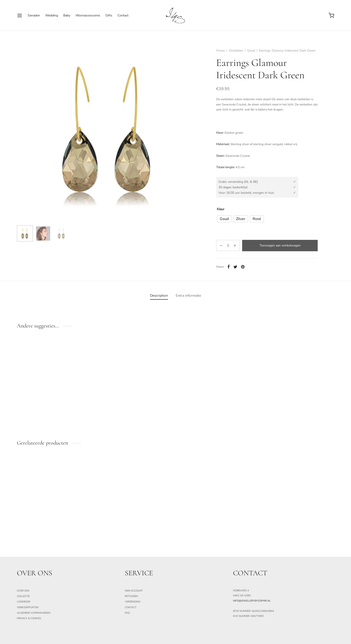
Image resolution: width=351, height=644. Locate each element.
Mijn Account (134, 591)
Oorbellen (236, 51)
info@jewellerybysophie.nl (252, 601)
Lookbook (24, 602)
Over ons (23, 591)
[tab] (159, 295)
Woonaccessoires (88, 15)
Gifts (109, 15)
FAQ (127, 613)
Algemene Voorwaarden (34, 613)
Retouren (131, 596)
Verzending (133, 602)
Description (159, 295)
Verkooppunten (28, 607)
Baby (67, 15)
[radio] (224, 219)
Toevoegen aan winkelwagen (280, 245)
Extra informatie (188, 295)
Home (220, 51)
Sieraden (34, 15)
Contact (123, 15)
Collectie (23, 596)
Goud (251, 51)
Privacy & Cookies (29, 618)
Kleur (221, 209)
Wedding (52, 15)
